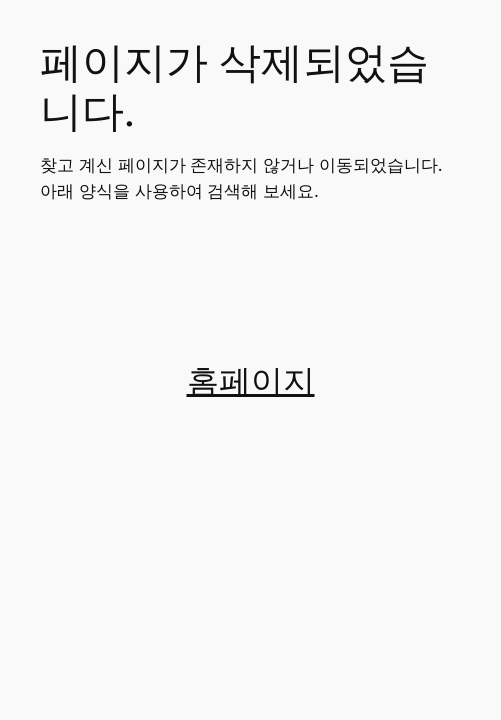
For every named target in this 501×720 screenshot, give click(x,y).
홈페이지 (251, 382)
